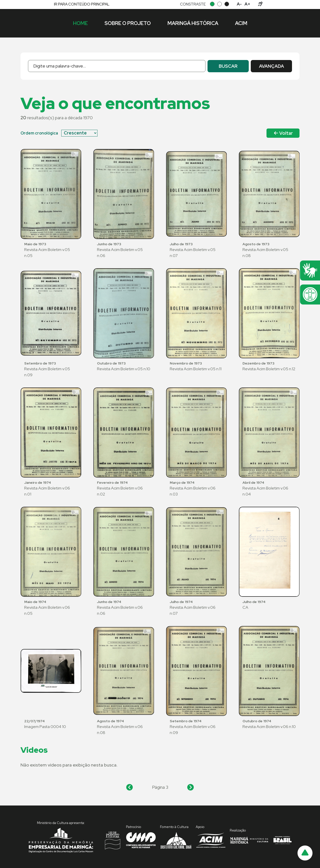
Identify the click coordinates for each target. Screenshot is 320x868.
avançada (271, 66)
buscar (228, 66)
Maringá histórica (193, 23)
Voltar (283, 133)
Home (80, 23)
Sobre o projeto (128, 23)
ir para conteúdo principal (82, 4)
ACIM (241, 23)
